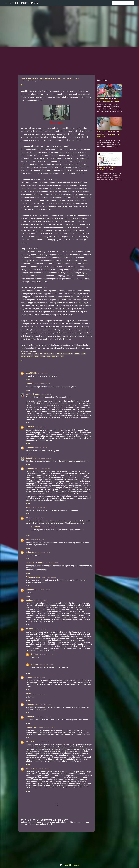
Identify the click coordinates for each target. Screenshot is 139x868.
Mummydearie (32, 394)
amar (28, 518)
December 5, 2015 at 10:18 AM (42, 552)
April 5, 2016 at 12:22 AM (46, 654)
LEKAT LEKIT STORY (24, 3)
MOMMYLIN (31, 373)
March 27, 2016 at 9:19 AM (40, 600)
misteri (77, 354)
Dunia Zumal (31, 458)
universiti (55, 356)
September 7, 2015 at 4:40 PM (42, 469)
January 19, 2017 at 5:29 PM (43, 769)
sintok (43, 356)
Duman (29, 677)
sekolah (30, 356)
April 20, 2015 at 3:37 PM (43, 373)
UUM (62, 356)
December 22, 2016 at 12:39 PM (46, 727)
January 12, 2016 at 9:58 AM (52, 563)
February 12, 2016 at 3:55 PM (49, 577)
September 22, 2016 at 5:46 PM (43, 704)
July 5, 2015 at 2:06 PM (41, 427)
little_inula (30, 742)
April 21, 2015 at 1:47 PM (45, 394)
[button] (22, 85)
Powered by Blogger (69, 865)
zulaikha (29, 600)
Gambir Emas (32, 727)
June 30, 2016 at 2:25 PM (38, 694)
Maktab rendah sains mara (64, 354)
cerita (30, 354)
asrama (24, 354)
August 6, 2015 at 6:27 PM (41, 448)
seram (36, 356)
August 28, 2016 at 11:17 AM (49, 527)
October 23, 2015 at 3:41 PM (38, 518)
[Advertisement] (69, 61)
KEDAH (46, 354)
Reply (28, 380)
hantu (36, 354)
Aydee (29, 507)
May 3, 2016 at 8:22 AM (39, 677)
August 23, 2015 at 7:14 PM (44, 458)
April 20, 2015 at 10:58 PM (44, 384)
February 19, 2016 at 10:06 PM (42, 590)
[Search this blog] (124, 3)
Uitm (48, 356)
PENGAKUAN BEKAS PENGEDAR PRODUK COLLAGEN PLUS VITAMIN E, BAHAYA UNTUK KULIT (109, 134)
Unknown (30, 427)
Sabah (23, 356)
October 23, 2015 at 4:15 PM (38, 540)
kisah (52, 354)
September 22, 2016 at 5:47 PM (43, 717)
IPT (41, 354)
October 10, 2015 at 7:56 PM (39, 508)
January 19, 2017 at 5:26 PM (43, 742)
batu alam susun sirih (35, 563)
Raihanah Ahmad (33, 577)
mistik (83, 354)
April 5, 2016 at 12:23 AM (46, 665)
